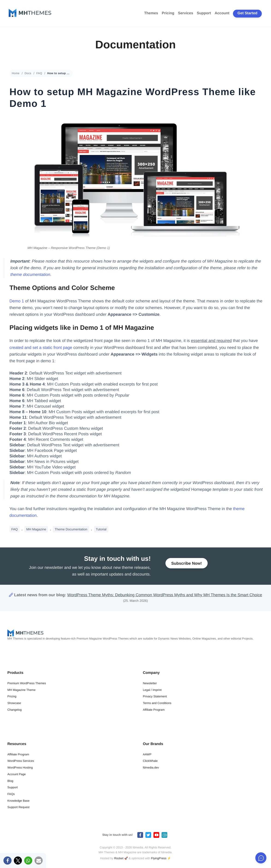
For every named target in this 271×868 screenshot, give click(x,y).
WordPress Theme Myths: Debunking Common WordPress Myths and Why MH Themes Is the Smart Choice (165, 595)
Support (204, 13)
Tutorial (101, 529)
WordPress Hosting (20, 767)
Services (186, 13)
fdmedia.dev (151, 767)
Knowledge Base (18, 801)
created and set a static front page (41, 348)
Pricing (168, 13)
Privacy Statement (155, 696)
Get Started (247, 13)
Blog (10, 781)
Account (222, 13)
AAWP (147, 754)
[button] (7, 861)
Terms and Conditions (157, 703)
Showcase (14, 703)
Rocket (119, 858)
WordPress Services (21, 761)
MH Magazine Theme (21, 690)
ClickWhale (150, 761)
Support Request (18, 807)
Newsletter (150, 683)
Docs (28, 73)
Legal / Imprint (152, 690)
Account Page (17, 774)
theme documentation (30, 275)
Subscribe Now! (187, 565)
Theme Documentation (71, 529)
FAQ (39, 73)
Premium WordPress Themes (27, 683)
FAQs (11, 794)
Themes (151, 13)
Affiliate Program (154, 710)
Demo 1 (17, 301)
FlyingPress (159, 858)
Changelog (15, 710)
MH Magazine (36, 529)
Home (16, 73)
